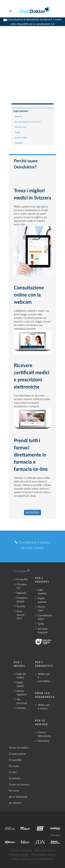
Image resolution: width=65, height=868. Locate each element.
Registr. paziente (42, 600)
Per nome (14, 766)
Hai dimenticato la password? (28, 122)
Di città (13, 772)
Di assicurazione (17, 754)
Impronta (21, 593)
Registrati (32, 512)
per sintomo (15, 803)
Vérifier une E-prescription (44, 677)
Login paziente (21, 111)
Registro (18, 116)
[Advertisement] (32, 69)
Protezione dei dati (22, 600)
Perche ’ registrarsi (22, 693)
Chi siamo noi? (22, 586)
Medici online (21, 138)
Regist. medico (20, 684)
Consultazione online (45, 617)
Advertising (44, 741)
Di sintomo (15, 778)
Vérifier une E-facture (44, 707)
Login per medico (21, 676)
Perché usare (20, 127)
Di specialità (15, 760)
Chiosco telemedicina (44, 734)
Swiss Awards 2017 (20, 615)
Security (21, 606)
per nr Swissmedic (18, 797)
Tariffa (18, 132)
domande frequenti (43, 631)
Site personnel (22, 701)
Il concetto (22, 579)
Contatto (19, 143)
